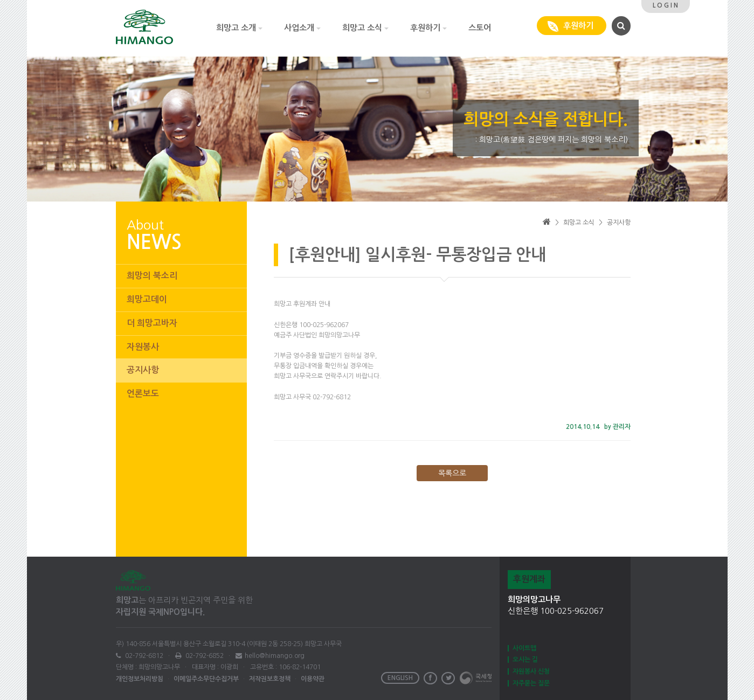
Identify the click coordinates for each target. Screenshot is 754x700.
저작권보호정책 (270, 679)
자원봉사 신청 (531, 671)
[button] (620, 25)
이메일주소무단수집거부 (206, 679)
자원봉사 (143, 347)
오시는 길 (525, 660)
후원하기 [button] (572, 26)
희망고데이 (147, 299)
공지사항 (143, 370)
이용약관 (313, 679)
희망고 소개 (239, 28)
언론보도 (143, 394)
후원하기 (428, 28)
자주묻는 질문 (531, 683)
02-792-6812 (143, 656)
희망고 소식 (365, 28)
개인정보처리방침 (140, 679)
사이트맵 (524, 648)
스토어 (480, 28)
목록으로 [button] (452, 473)
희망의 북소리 (152, 276)
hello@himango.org (275, 656)
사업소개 (302, 28)
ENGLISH (400, 678)
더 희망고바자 (152, 323)
